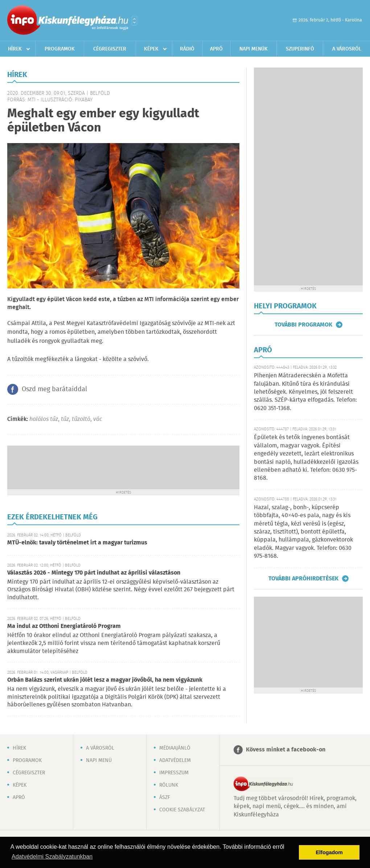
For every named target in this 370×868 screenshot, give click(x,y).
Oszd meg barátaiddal (54, 389)
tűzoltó (81, 419)
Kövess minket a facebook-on (286, 750)
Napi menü (99, 760)
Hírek (15, 49)
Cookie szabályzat (182, 810)
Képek (151, 49)
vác (98, 419)
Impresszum (174, 773)
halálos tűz (44, 419)
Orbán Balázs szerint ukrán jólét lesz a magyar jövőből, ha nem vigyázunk (105, 680)
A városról (347, 49)
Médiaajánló (175, 748)
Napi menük (254, 49)
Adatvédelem (175, 760)
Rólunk (169, 785)
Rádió (187, 49)
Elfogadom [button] (329, 852)
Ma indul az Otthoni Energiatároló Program (64, 626)
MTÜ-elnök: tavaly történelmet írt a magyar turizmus (77, 543)
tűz (65, 419)
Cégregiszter (110, 49)
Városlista (134, 21)
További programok (303, 325)
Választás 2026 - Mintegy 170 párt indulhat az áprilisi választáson (94, 573)
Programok (60, 49)
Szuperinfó (300, 49)
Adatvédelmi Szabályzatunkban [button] (52, 857)
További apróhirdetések (303, 579)
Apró (216, 49)
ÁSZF (165, 798)
